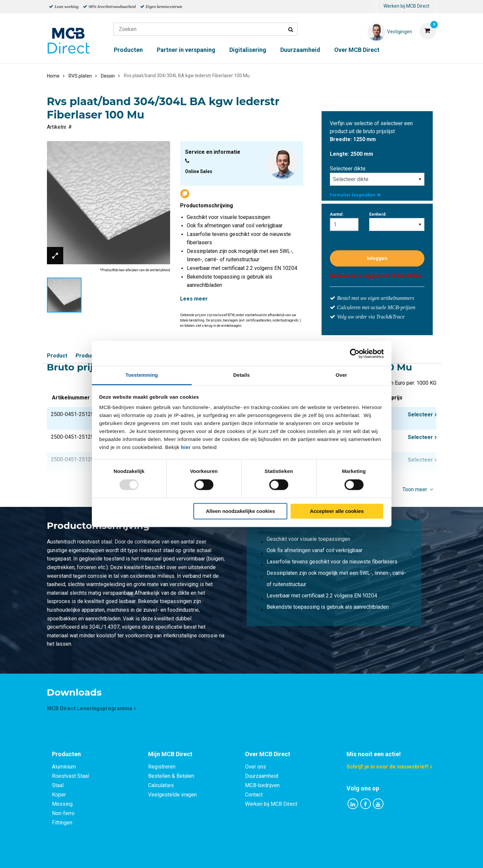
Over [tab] (341, 375)
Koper (59, 795)
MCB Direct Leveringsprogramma (90, 708)
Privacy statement (170, 856)
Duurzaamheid (300, 50)
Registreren (162, 767)
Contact (254, 795)
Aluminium (64, 767)
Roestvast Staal (70, 776)
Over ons (255, 767)
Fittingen (62, 823)
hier (186, 447)
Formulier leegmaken (355, 195)
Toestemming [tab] (142, 375)
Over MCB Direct (357, 50)
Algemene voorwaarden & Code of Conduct (250, 856)
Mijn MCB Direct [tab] (170, 754)
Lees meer (194, 299)
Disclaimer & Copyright (336, 856)
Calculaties (161, 785)
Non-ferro (63, 813)
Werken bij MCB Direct (406, 6)
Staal (58, 785)
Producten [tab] (66, 754)
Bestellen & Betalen (171, 776)
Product (57, 356)
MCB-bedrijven (262, 785)
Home (53, 76)
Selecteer (420, 415)
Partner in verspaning (186, 50)
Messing (62, 804)
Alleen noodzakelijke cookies (241, 511)
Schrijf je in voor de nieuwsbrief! (387, 767)
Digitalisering (248, 50)
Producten (128, 50)
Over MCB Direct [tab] (268, 754)
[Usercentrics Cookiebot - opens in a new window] (355, 353)
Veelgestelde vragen (172, 795)
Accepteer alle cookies (337, 511)
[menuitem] (376, 7)
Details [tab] (242, 375)
